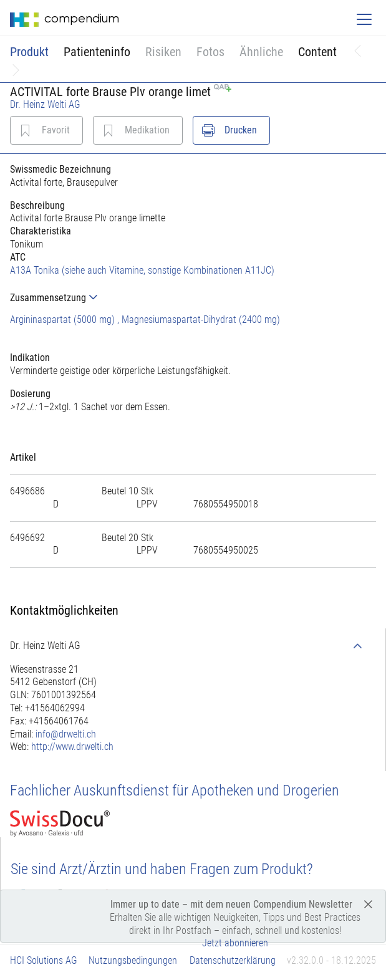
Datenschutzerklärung (233, 960)
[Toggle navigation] (364, 19)
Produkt (29, 52)
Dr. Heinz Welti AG (45, 104)
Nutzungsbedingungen (133, 960)
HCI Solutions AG (44, 960)
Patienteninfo (97, 52)
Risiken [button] (163, 52)
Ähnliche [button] (261, 52)
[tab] (193, 298)
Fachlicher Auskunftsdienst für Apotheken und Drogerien (175, 790)
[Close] (368, 904)
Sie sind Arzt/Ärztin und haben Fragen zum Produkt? (162, 869)
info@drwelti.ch (66, 734)
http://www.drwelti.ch (72, 747)
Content (317, 52)
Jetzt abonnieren (235, 943)
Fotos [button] (210, 52)
